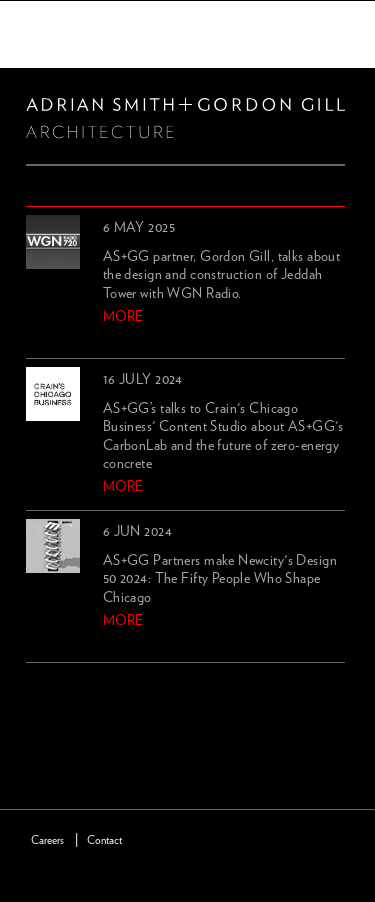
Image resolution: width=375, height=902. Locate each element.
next (71, 687)
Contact (104, 840)
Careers (47, 840)
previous (38, 687)
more (123, 317)
